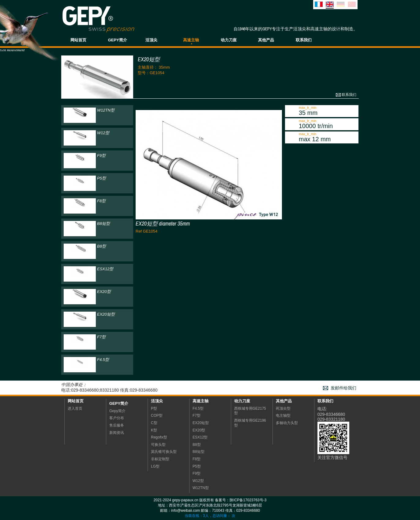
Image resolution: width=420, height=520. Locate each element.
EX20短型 (201, 423)
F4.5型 (198, 408)
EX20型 (199, 430)
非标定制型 (160, 459)
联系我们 (304, 40)
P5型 (197, 466)
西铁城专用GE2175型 (250, 411)
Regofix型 (159, 437)
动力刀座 (229, 40)
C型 (154, 423)
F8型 (197, 459)
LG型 (155, 466)
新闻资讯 (117, 433)
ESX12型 (200, 437)
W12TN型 (201, 488)
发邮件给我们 (343, 388)
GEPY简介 (118, 40)
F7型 (197, 416)
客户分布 (117, 418)
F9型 (197, 473)
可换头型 (158, 445)
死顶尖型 (283, 408)
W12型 (198, 481)
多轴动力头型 (287, 423)
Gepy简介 (119, 403)
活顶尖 (151, 40)
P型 (154, 408)
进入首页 (75, 408)
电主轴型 (283, 416)
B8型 (197, 445)
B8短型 (199, 452)
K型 (154, 430)
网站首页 (78, 40)
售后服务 (117, 425)
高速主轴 (191, 40)
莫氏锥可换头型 (164, 452)
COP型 (157, 416)
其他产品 (266, 40)
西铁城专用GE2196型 (250, 423)
